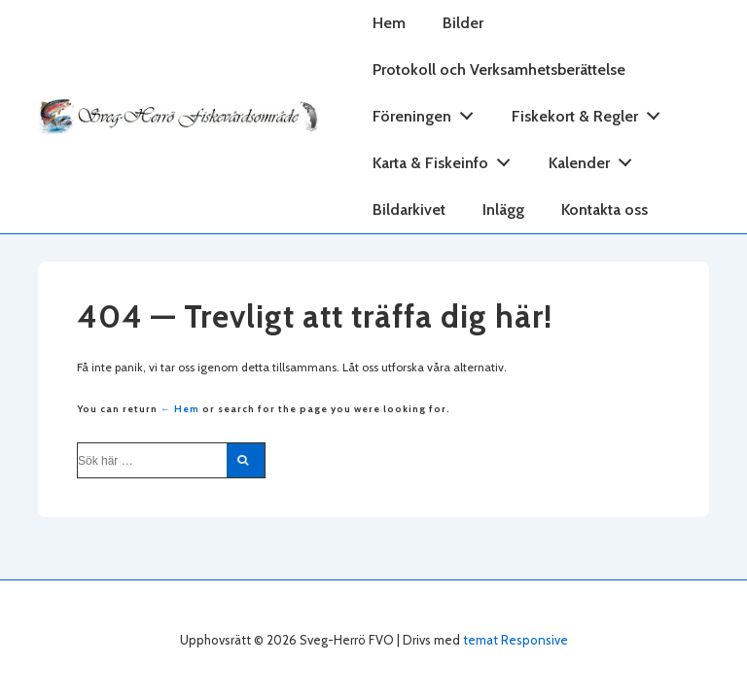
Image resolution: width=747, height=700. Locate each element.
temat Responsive (516, 640)
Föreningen (428, 112)
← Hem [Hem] (180, 409)
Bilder (463, 23)
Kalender (596, 159)
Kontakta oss (605, 210)
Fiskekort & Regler (591, 112)
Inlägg (503, 210)
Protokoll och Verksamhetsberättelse (499, 70)
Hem (389, 23)
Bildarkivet (409, 210)
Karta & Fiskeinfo (447, 159)
